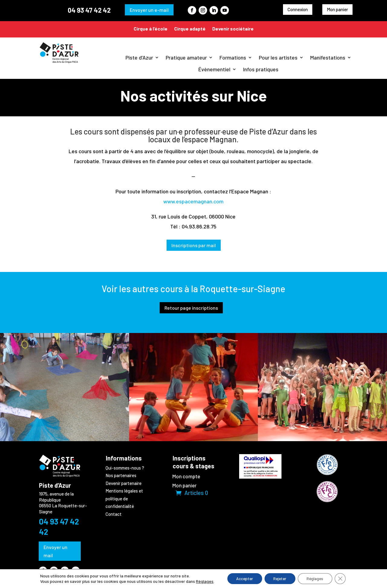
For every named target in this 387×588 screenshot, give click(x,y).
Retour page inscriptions (191, 308)
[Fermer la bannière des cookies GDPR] (342, 579)
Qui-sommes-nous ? (125, 468)
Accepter (243, 578)
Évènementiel (214, 69)
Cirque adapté (190, 29)
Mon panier (337, 9)
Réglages (203, 581)
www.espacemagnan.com (193, 201)
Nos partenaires (121, 475)
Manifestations (328, 57)
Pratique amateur (186, 57)
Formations (233, 57)
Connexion (298, 9)
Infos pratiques (261, 69)
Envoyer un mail (55, 551)
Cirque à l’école (151, 29)
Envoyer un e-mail (149, 10)
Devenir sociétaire (233, 29)
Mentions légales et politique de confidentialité (124, 498)
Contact (114, 514)
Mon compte (186, 477)
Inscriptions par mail (194, 245)
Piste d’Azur (139, 57)
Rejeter (280, 578)
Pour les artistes (278, 57)
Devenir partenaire (124, 483)
